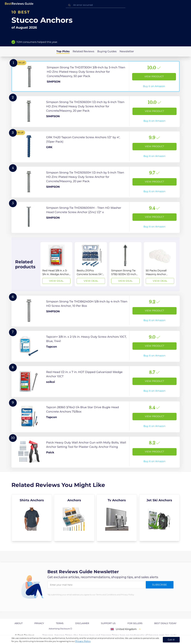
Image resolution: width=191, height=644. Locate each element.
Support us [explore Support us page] (108, 623)
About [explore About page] (19, 623)
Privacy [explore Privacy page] (39, 623)
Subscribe (160, 585)
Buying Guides (107, 51)
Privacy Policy (83, 641)
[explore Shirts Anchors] (32, 518)
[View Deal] (56, 264)
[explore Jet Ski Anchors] (159, 518)
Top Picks (63, 51)
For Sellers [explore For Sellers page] (135, 623)
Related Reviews (83, 51)
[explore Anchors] (74, 518)
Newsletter (127, 51)
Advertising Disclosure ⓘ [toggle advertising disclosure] (60, 629)
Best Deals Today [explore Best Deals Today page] (165, 623)
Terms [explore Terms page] (60, 623)
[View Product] (96, 76)
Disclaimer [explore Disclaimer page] (82, 623)
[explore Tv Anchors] (117, 518)
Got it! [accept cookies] (171, 640)
